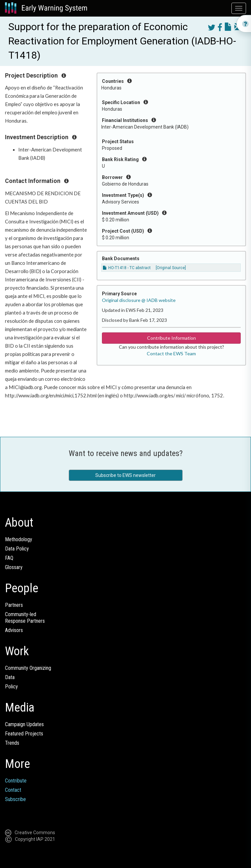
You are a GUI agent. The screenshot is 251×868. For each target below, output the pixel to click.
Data (10, 677)
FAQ (9, 558)
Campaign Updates (24, 724)
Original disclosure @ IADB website (139, 300)
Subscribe (15, 799)
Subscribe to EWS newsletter (126, 475)
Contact (13, 790)
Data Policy (17, 549)
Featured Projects (24, 734)
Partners (14, 605)
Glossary (14, 567)
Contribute (16, 781)
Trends (12, 743)
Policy (11, 687)
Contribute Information (171, 338)
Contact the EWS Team (171, 353)
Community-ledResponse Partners (25, 618)
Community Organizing (28, 668)
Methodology (19, 539)
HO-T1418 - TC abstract (127, 268)
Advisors (14, 630)
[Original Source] (171, 268)
